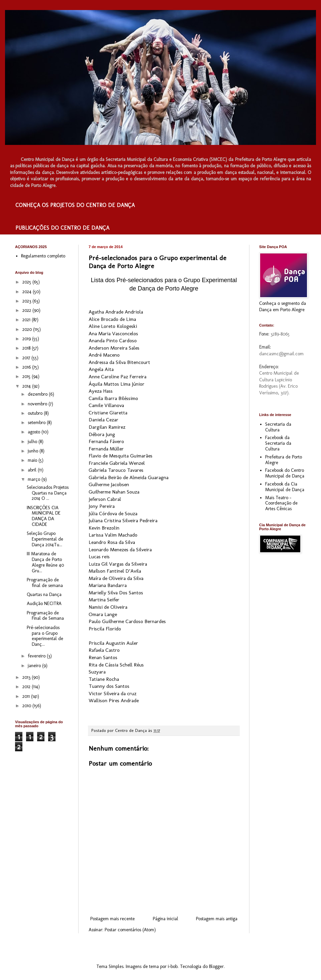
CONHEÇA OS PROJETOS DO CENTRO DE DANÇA (75, 205)
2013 (27, 677)
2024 (28, 292)
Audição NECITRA (44, 604)
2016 (27, 367)
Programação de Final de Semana (45, 616)
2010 (27, 706)
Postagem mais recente (113, 919)
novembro (38, 404)
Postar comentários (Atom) (130, 930)
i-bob (173, 966)
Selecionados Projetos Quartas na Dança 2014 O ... (48, 493)
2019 (27, 339)
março (35, 479)
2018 (27, 348)
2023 (27, 301)
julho (33, 442)
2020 (28, 329)
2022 (27, 310)
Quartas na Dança (44, 595)
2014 (27, 386)
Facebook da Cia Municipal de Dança (285, 487)
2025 (27, 282)
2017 (27, 358)
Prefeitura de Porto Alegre (284, 460)
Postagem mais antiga (217, 919)
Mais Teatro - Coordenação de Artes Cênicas (281, 503)
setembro (37, 423)
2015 (27, 376)
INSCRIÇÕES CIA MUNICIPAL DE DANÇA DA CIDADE (44, 516)
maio (33, 460)
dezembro (38, 394)
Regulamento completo (43, 256)
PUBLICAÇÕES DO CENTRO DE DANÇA (62, 228)
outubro (36, 413)
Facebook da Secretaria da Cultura (278, 443)
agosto (35, 432)
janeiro (35, 666)
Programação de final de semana (45, 583)
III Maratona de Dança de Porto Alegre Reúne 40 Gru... (45, 562)
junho (34, 451)
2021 (27, 320)
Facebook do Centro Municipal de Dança (285, 473)
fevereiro (37, 656)
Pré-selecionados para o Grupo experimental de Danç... (45, 636)
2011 (27, 696)
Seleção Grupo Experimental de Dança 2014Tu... (45, 539)
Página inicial (166, 919)
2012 (27, 687)
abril (33, 470)
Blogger (216, 966)
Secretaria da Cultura (278, 427)
